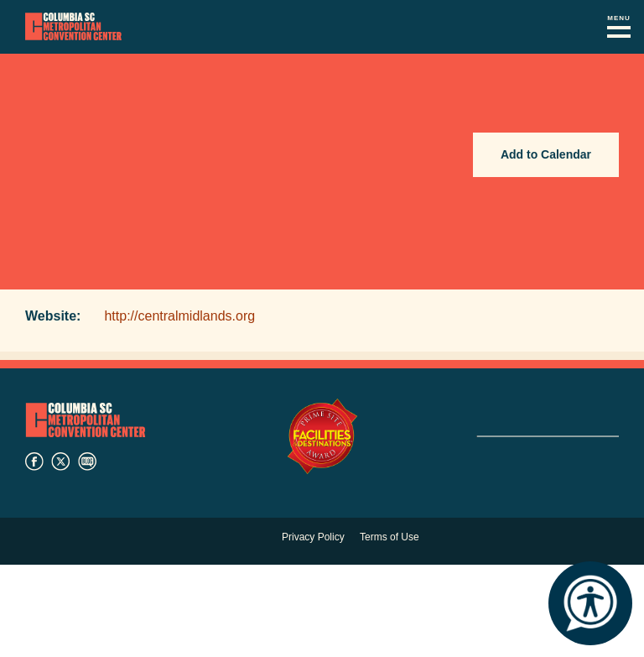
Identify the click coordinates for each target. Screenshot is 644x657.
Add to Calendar (546, 154)
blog (87, 461)
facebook (34, 461)
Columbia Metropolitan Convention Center (73, 27)
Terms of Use (390, 537)
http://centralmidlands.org (179, 316)
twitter (60, 461)
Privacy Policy (313, 537)
